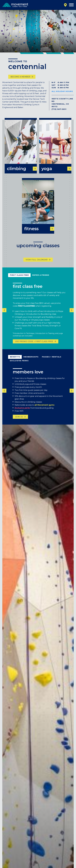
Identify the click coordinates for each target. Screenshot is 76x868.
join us (19, 420)
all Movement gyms (44, 408)
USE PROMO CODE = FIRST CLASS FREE (34, 345)
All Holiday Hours (62, 91)
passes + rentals (52, 360)
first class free (19, 279)
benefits (15, 360)
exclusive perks (19, 364)
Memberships (31, 360)
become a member (20, 77)
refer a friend (41, 279)
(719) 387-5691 (59, 109)
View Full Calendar (37, 263)
